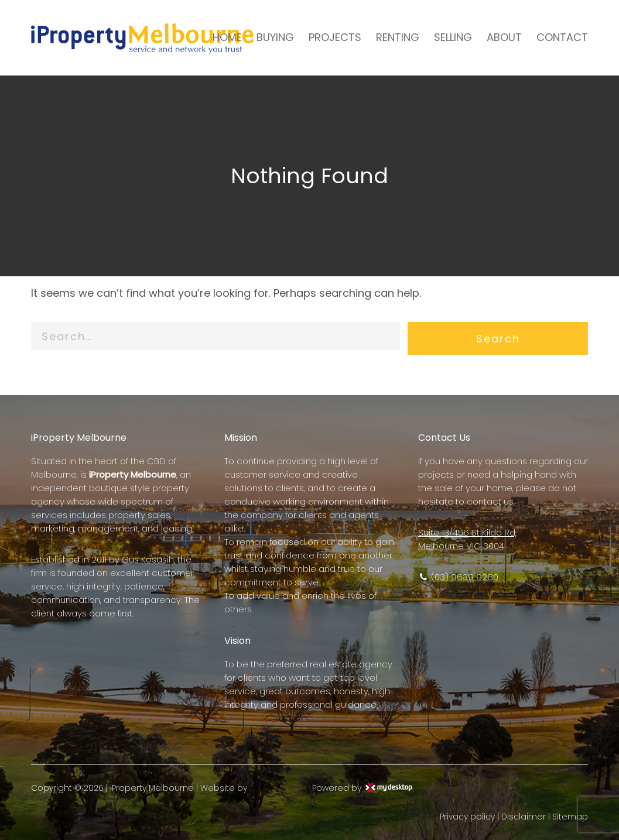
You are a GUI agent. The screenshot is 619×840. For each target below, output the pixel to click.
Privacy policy (467, 817)
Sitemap (570, 817)
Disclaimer (524, 817)
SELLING (453, 37)
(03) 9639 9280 (458, 577)
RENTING (398, 37)
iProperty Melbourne (152, 788)
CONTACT (562, 37)
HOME (227, 37)
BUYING (275, 37)
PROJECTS (335, 37)
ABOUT (504, 37)
